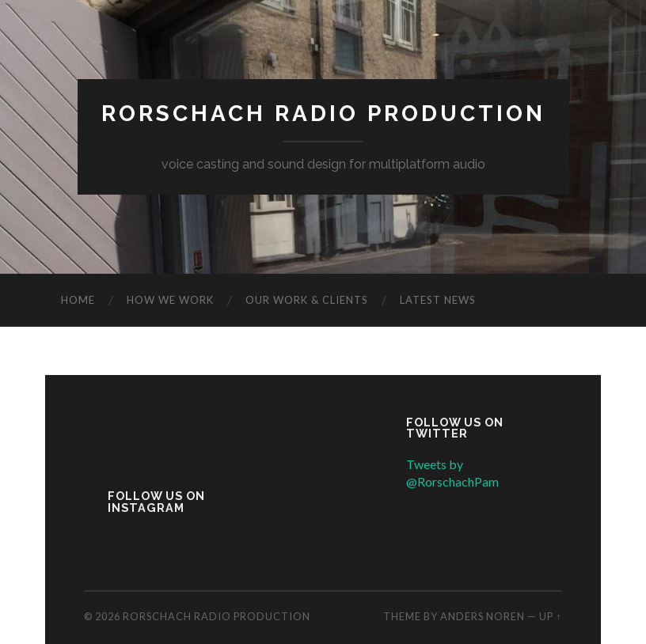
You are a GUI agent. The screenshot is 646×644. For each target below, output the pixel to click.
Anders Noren (483, 616)
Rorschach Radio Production (323, 114)
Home (78, 300)
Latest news (438, 300)
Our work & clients (307, 300)
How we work (170, 300)
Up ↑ (550, 616)
